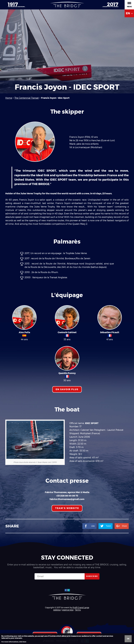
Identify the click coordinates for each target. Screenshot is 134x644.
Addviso (57, 610)
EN (129, 13)
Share (122, 526)
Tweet (106, 526)
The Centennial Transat (27, 98)
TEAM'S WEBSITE (67, 508)
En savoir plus (67, 389)
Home (9, 98)
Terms (78, 610)
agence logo (68, 610)
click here (23, 642)
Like (89, 526)
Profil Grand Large (81, 608)
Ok (128, 639)
